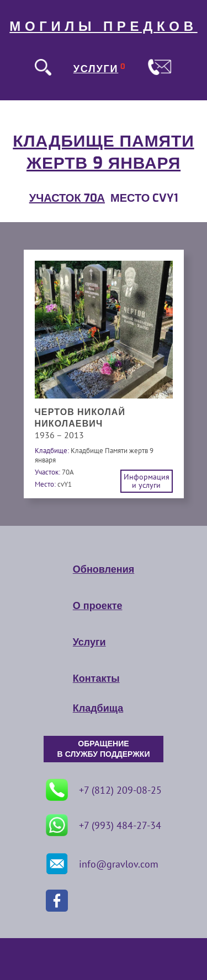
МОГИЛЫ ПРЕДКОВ (103, 26)
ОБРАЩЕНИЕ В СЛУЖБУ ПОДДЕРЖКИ (104, 749)
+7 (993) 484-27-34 (104, 825)
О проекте (98, 606)
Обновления (104, 569)
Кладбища (98, 708)
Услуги (89, 642)
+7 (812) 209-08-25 (104, 790)
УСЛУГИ (96, 69)
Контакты (96, 679)
